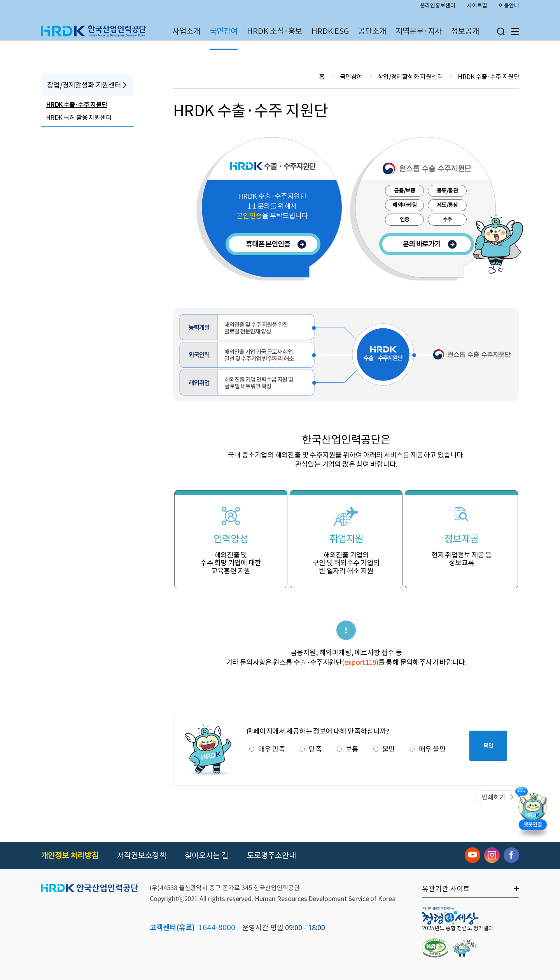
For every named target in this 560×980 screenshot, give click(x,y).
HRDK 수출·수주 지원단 (77, 105)
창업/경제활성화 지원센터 (84, 85)
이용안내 (509, 6)
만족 (311, 749)
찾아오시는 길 (206, 856)
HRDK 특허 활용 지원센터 (79, 117)
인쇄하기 (493, 797)
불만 (384, 749)
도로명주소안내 (271, 856)
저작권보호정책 (142, 856)
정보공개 (465, 31)
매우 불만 (428, 749)
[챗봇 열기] (533, 813)
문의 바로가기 (430, 244)
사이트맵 (477, 6)
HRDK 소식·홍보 (275, 31)
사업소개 (186, 31)
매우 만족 (267, 749)
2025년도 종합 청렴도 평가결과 (458, 928)
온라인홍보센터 (438, 6)
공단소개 (372, 31)
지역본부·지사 (419, 31)
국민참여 (224, 31)
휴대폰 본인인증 (276, 244)
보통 (348, 749)
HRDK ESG (330, 31)
